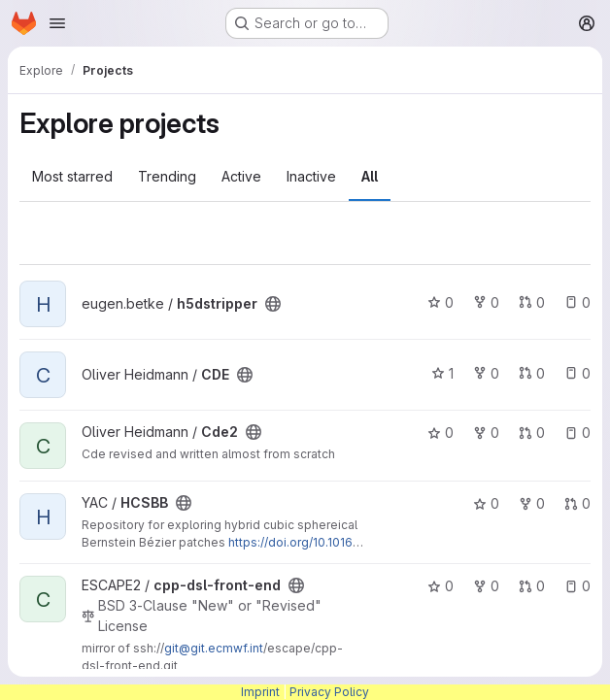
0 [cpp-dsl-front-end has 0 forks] (486, 586)
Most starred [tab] (72, 176)
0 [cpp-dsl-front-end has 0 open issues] (577, 586)
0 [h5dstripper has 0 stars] (441, 302)
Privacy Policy (329, 692)
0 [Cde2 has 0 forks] (486, 433)
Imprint (260, 692)
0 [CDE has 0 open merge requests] (532, 373)
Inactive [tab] (311, 176)
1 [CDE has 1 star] (442, 373)
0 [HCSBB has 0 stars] (486, 503)
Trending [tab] (167, 176)
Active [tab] (241, 176)
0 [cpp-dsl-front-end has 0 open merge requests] (532, 586)
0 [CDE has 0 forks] (486, 373)
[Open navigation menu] (57, 23)
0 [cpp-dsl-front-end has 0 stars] (441, 586)
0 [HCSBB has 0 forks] (532, 503)
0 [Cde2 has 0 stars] (441, 433)
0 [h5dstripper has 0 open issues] (577, 302)
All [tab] (370, 176)
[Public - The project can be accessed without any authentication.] (273, 304)
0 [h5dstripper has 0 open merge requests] (532, 302)
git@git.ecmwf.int (214, 648)
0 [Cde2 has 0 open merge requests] (532, 433)
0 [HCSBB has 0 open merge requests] (577, 503)
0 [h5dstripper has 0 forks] (486, 302)
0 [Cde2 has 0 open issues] (577, 433)
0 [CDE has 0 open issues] (577, 373)
